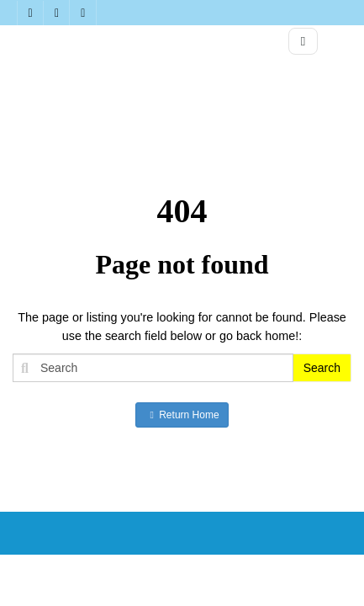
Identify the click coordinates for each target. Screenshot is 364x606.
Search (322, 368)
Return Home (182, 415)
